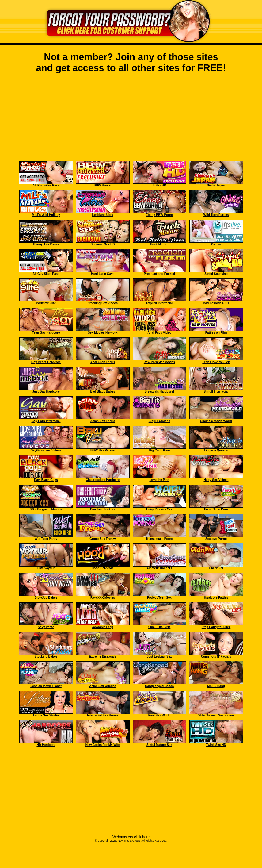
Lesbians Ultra (103, 215)
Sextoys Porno (216, 539)
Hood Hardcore (103, 568)
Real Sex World (159, 715)
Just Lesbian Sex (159, 657)
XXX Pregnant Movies (46, 509)
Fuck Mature (159, 244)
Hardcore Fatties (216, 598)
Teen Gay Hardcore (46, 333)
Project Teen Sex (159, 598)
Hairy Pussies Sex (159, 509)
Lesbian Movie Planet (46, 686)
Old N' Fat (216, 568)
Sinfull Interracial (216, 392)
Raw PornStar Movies (159, 362)
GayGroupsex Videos (46, 450)
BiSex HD (159, 185)
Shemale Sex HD (103, 244)
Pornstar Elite (46, 303)
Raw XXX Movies (103, 598)
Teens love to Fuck (216, 362)
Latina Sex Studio (46, 715)
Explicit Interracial (159, 303)
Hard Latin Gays (103, 274)
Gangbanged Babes (159, 686)
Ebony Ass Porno (46, 244)
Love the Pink (159, 480)
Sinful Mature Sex (159, 745)
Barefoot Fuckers (103, 509)
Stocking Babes (46, 657)
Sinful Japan (216, 185)
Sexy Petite (46, 627)
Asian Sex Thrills (103, 421)
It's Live (216, 244)
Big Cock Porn (159, 450)
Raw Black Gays (46, 480)
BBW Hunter (103, 185)
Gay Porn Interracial (46, 421)
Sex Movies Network (103, 333)
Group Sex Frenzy (103, 539)
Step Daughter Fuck (216, 627)
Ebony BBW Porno (159, 215)
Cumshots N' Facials (216, 657)
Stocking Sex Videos (103, 303)
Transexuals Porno (159, 539)
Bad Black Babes (103, 392)
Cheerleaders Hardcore (103, 480)
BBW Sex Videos (103, 450)
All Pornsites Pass (46, 185)
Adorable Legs (103, 627)
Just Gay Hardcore (46, 392)
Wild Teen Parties (216, 215)
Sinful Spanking (216, 274)
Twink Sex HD (216, 745)
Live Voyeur (46, 568)
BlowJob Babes (46, 598)
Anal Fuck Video (159, 333)
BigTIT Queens (159, 421)
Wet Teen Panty (46, 539)
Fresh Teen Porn (216, 509)
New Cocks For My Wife (103, 745)
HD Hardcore (46, 745)
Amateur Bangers (159, 568)
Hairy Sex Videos (216, 480)
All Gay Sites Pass (46, 274)
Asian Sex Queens (103, 686)
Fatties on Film (216, 333)
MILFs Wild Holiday (46, 215)
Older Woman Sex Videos (216, 715)
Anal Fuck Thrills (103, 362)
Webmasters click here (131, 837)
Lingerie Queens (216, 450)
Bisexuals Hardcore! (159, 392)
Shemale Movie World (216, 421)
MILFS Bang (216, 686)
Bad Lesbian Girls (216, 303)
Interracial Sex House (103, 715)
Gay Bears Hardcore (46, 362)
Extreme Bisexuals (103, 657)
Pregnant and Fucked (159, 274)
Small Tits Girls (159, 627)
